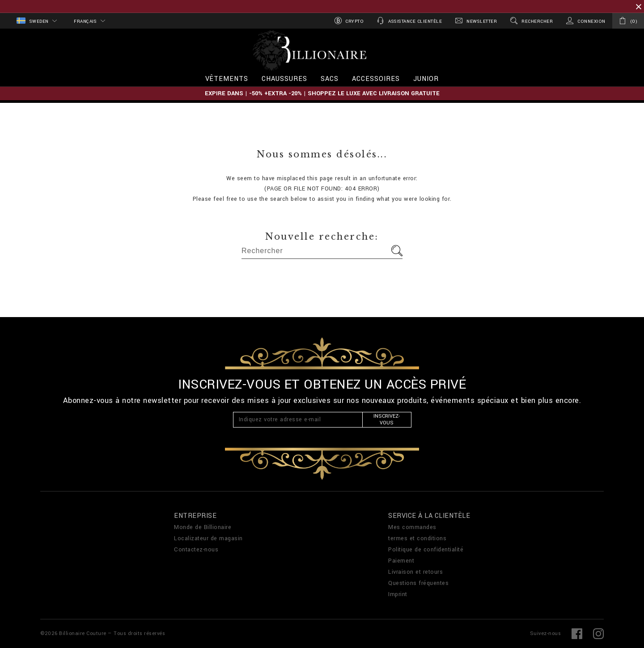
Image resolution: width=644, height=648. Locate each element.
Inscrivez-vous (387, 419)
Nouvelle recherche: (322, 237)
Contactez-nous (196, 550)
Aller (397, 251)
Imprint (398, 594)
